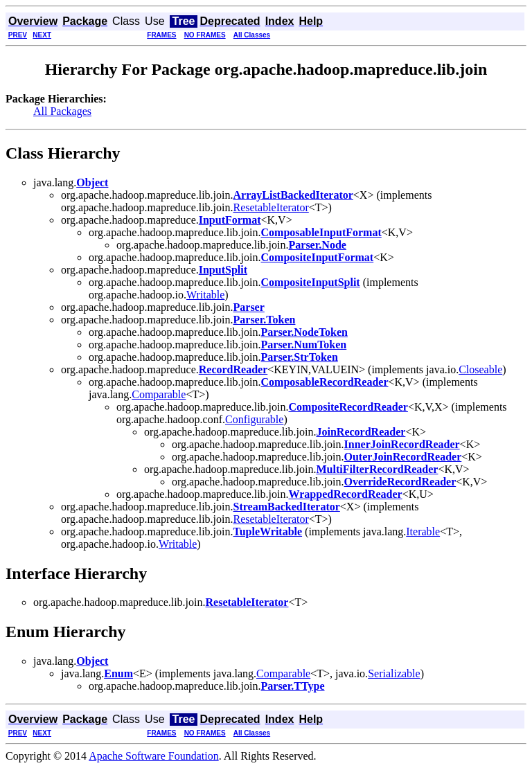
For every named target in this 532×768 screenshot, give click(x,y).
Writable (205, 295)
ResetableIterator (271, 207)
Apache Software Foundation (154, 756)
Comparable (159, 394)
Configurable (254, 419)
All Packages (62, 111)
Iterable (423, 532)
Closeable (480, 369)
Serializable (394, 673)
